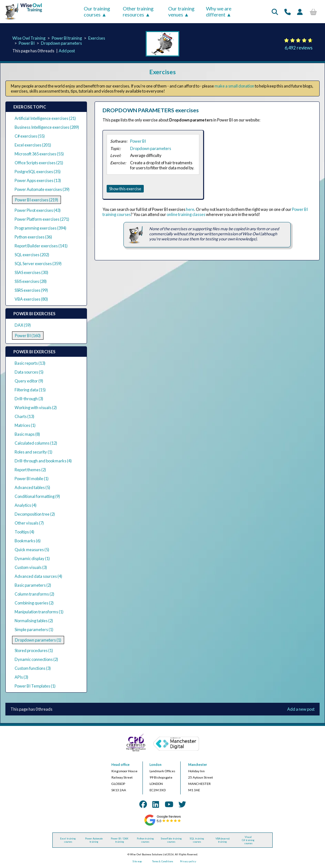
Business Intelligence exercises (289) (47, 127)
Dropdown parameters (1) (38, 640)
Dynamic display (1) (32, 558)
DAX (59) (23, 325)
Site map (137, 861)
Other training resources (138, 11)
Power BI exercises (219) (36, 200)
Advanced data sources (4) (38, 576)
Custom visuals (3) (31, 567)
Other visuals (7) (29, 523)
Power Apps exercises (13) (38, 180)
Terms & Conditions (162, 861)
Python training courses (145, 840)
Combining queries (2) (34, 603)
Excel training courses (68, 840)
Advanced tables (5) (32, 487)
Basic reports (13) (30, 363)
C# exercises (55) (30, 136)
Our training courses (97, 11)
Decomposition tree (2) (35, 514)
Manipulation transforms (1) (39, 612)
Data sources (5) (29, 372)
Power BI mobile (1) (32, 479)
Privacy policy (188, 861)
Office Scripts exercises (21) (39, 163)
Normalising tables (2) (34, 621)
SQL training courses (197, 840)
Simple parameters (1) (34, 630)
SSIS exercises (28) (31, 281)
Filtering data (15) (30, 390)
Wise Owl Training (29, 38)
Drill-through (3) (29, 399)
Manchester (198, 765)
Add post (67, 51)
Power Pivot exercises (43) (38, 210)
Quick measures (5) (32, 550)
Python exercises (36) (33, 237)
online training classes (186, 214)
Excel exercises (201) (33, 145)
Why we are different (219, 11)
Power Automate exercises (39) (42, 189)
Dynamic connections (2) (36, 659)
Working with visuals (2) (36, 408)
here (190, 209)
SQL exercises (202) (32, 255)
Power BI (27, 43)
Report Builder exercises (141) (41, 246)
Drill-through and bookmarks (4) (43, 461)
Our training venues (181, 11)
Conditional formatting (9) (37, 496)
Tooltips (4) (24, 532)
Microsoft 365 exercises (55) (39, 154)
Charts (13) (24, 416)
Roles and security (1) (33, 452)
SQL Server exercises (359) (38, 264)
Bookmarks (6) (28, 541)
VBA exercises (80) (31, 299)
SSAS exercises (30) (31, 272)
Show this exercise (125, 189)
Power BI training (67, 38)
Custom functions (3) (33, 668)
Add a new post (301, 709)
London (156, 765)
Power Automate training (94, 840)
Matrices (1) (25, 425)
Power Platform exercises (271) (42, 219)
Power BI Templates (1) (35, 686)
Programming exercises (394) (40, 228)
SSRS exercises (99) (31, 290)
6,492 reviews (299, 48)
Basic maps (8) (27, 434)
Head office (120, 765)
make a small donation (234, 86)
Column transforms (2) (34, 594)
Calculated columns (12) (36, 443)
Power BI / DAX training (119, 840)
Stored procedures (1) (34, 650)
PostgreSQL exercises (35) (38, 172)
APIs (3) (21, 677)
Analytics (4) (26, 505)
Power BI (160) (28, 336)
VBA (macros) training (222, 840)
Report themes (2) (30, 470)
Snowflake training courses (171, 840)
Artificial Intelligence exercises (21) (45, 118)
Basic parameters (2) (33, 585)
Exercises (97, 38)
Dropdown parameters (61, 43)
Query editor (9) (29, 381)
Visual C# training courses (248, 840)
